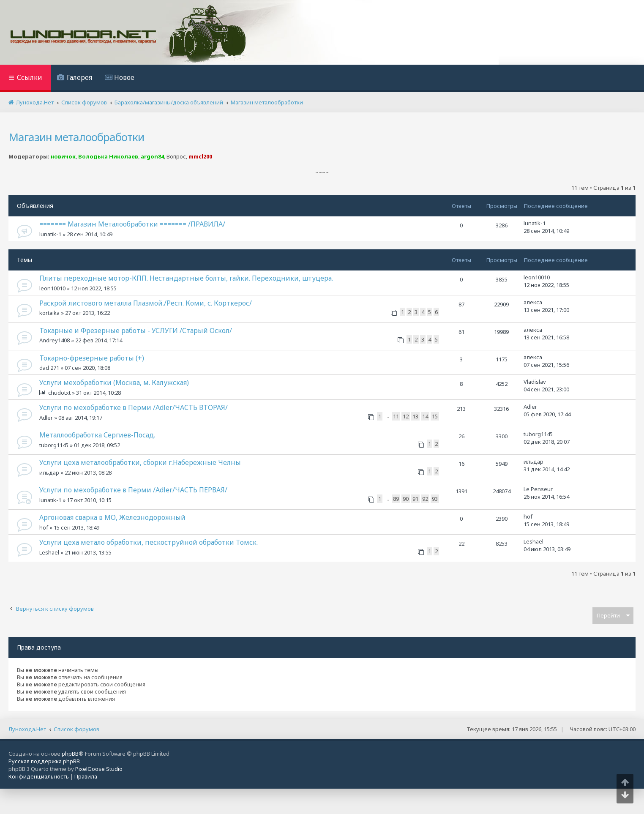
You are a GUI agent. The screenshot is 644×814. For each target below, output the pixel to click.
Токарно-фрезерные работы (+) (92, 358)
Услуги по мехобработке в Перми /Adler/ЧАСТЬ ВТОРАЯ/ (134, 407)
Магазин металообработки (76, 137)
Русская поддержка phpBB (44, 761)
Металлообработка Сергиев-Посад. (97, 435)
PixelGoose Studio (99, 769)
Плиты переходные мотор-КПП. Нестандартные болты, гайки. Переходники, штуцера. (186, 278)
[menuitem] (75, 78)
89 (396, 499)
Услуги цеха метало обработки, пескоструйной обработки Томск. (149, 542)
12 (406, 416)
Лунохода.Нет (27, 729)
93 (435, 499)
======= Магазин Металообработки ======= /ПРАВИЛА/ (132, 224)
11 (396, 416)
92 (425, 499)
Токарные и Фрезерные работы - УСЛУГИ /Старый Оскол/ (136, 331)
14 (425, 416)
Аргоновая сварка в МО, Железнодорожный (112, 517)
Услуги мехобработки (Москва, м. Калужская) (114, 382)
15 (435, 416)
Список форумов (76, 729)
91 (415, 499)
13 (415, 416)
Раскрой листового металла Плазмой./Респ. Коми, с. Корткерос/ (146, 303)
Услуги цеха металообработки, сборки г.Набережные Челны (140, 462)
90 (406, 499)
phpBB (70, 754)
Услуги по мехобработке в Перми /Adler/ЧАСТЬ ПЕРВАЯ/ (133, 490)
